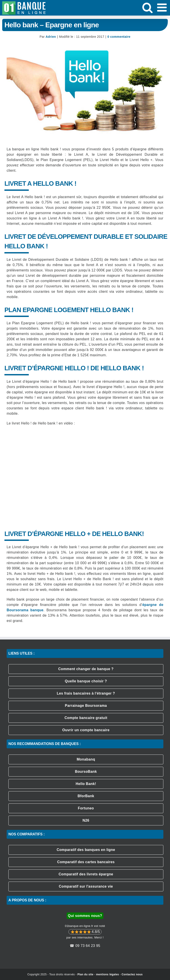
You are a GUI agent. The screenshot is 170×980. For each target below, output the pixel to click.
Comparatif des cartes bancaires (86, 862)
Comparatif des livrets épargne (86, 874)
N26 (86, 820)
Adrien (51, 37)
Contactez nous (132, 974)
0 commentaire (119, 37)
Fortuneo (86, 808)
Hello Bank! (86, 784)
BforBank (86, 796)
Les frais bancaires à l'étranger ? (86, 693)
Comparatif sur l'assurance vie (86, 886)
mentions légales (108, 974)
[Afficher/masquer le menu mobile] (163, 7)
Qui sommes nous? (85, 916)
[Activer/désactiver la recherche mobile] (147, 7)
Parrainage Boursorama (86, 706)
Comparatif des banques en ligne (86, 850)
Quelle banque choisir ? (86, 681)
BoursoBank (86, 772)
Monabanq (86, 759)
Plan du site (85, 974)
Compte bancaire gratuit (86, 718)
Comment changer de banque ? (86, 669)
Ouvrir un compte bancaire (86, 730)
